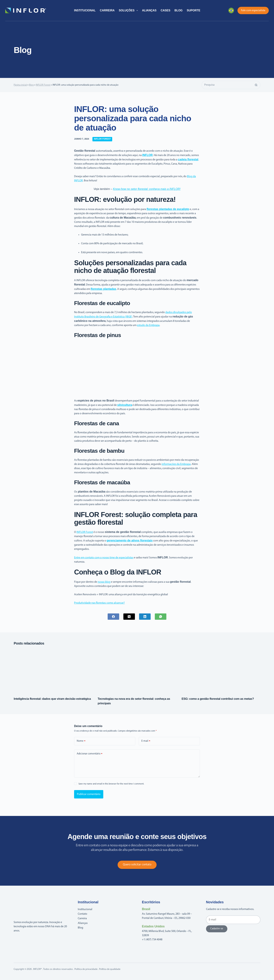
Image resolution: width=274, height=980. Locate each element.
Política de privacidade (86, 969)
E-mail (146, 741)
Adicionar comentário (89, 754)
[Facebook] (113, 617)
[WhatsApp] (161, 617)
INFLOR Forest (43, 85)
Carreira (107, 10)
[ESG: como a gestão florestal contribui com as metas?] (221, 670)
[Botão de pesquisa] (256, 85)
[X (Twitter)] (129, 617)
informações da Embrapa (176, 464)
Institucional (85, 10)
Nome (81, 741)
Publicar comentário (89, 794)
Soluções (129, 10)
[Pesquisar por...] (227, 85)
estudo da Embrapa (148, 325)
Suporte (194, 10)
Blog (179, 10)
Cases (165, 10)
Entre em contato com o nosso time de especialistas (104, 558)
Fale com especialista (253, 10)
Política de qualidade (110, 969)
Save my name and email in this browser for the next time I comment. (111, 784)
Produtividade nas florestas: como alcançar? (99, 603)
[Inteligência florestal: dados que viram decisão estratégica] (53, 670)
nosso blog (104, 582)
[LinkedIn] (145, 617)
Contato (82, 914)
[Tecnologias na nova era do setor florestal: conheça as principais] (137, 670)
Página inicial (20, 85)
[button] (231, 10)
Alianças (149, 10)
